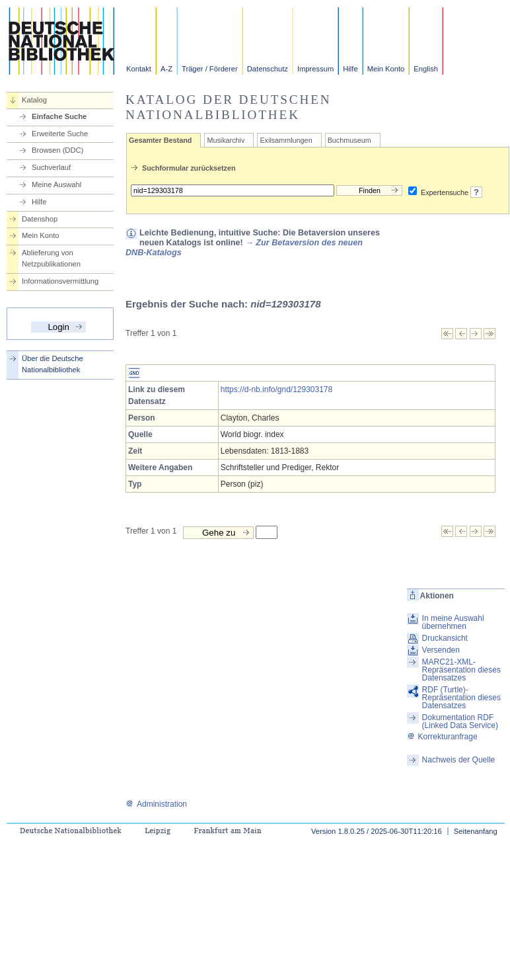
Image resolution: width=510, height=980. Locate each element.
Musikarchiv (226, 140)
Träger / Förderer (210, 69)
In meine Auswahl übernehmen (453, 622)
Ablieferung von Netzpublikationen (51, 258)
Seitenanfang (476, 831)
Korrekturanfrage (442, 737)
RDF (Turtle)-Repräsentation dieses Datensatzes (461, 698)
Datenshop (40, 219)
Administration (156, 804)
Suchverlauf (51, 167)
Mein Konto (386, 69)
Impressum (315, 69)
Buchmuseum (349, 140)
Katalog (34, 100)
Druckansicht (445, 638)
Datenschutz (268, 69)
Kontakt (139, 69)
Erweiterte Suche (60, 134)
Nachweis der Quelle (459, 760)
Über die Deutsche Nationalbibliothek (53, 364)
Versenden (441, 650)
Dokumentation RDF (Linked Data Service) (460, 721)
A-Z (166, 69)
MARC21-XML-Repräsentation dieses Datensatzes (461, 670)
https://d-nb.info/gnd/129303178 (276, 389)
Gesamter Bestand (160, 140)
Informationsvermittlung (60, 281)
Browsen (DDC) (57, 150)
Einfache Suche (59, 116)
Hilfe (350, 69)
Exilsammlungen (286, 140)
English (426, 69)
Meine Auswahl (56, 184)
